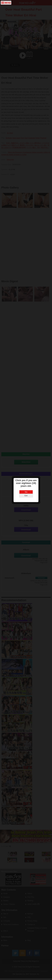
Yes (26, 492)
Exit (26, 496)
